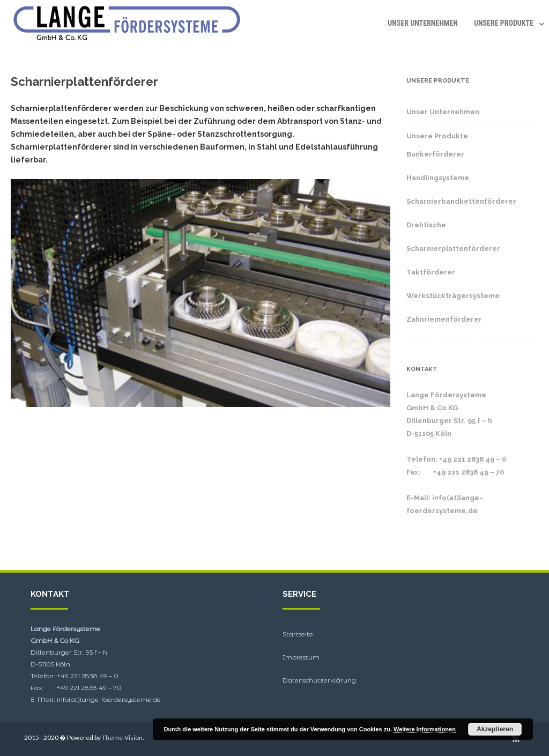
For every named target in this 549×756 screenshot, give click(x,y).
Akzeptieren (495, 729)
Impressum (301, 657)
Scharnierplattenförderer (453, 249)
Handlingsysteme (438, 178)
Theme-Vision (122, 738)
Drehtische (426, 225)
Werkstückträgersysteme (453, 296)
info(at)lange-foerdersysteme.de (109, 699)
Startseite (298, 634)
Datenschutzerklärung (319, 680)
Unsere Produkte (504, 23)
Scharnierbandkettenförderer (461, 201)
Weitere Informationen (425, 729)
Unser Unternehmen (423, 23)
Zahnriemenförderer (444, 319)
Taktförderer (431, 272)
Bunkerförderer (435, 154)
